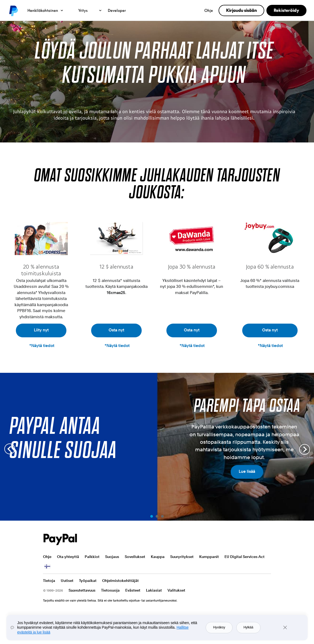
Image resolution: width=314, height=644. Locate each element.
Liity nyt (41, 330)
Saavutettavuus (82, 590)
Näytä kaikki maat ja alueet (47, 566)
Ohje (209, 10)
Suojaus (112, 557)
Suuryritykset (182, 557)
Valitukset (176, 590)
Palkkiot (92, 557)
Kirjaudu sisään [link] (242, 10)
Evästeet (133, 590)
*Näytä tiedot (42, 346)
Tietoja (49, 581)
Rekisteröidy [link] (286, 10)
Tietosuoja (110, 590)
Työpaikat (88, 581)
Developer (117, 10)
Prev (10, 449)
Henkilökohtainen (46, 10)
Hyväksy (219, 627)
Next (304, 449)
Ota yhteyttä (68, 557)
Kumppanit (209, 557)
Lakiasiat (154, 590)
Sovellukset (135, 557)
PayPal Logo (60, 539)
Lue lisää (247, 471)
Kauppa (158, 557)
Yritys (90, 10)
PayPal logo (13, 10)
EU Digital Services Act (245, 557)
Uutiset (67, 581)
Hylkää (248, 627)
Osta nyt (116, 330)
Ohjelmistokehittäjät (120, 581)
